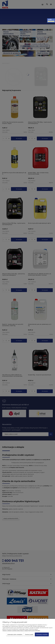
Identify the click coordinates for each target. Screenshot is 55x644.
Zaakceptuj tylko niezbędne (15, 634)
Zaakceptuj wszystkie (42, 634)
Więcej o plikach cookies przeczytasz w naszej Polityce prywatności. (21, 631)
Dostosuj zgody (29, 634)
